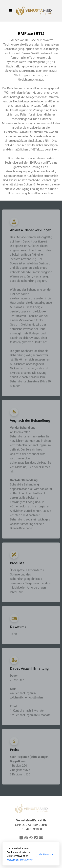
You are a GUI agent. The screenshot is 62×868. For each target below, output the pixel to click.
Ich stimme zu (46, 854)
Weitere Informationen (20, 860)
